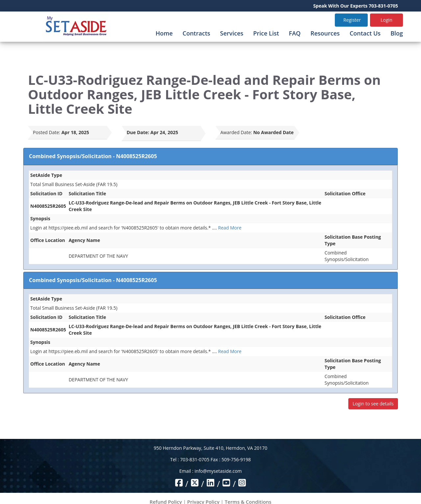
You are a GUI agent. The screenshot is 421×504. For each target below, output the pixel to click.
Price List (266, 33)
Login (386, 20)
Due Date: (138, 132)
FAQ (295, 33)
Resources (325, 33)
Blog (397, 33)
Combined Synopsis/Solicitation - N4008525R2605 (93, 156)
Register (352, 20)
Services (232, 33)
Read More (230, 228)
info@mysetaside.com (218, 471)
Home (164, 33)
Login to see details (373, 404)
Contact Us (365, 33)
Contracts (196, 33)
